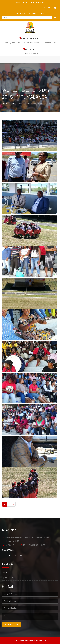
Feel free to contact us (30, 54)
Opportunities (8, 578)
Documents (33, 13)
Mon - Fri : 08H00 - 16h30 (34, 545)
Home (5, 572)
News (42, 13)
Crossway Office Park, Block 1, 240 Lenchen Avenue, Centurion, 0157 (30, 43)
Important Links (20, 13)
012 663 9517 (11, 545)
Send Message (12, 625)
